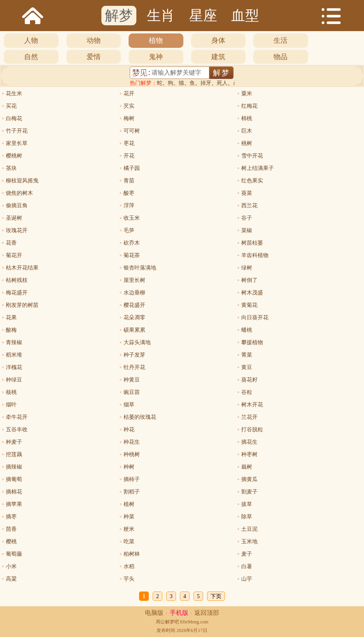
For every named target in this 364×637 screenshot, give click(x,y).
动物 (94, 40)
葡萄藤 (14, 554)
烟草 (129, 405)
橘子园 (132, 168)
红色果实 (252, 181)
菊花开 (14, 255)
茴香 (11, 529)
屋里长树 (134, 280)
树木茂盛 (252, 293)
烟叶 (11, 405)
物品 (280, 57)
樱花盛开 (134, 305)
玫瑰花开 (17, 230)
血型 (245, 16)
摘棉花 (14, 492)
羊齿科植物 (255, 255)
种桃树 (132, 454)
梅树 (129, 118)
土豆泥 (249, 529)
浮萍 (129, 206)
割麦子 (249, 492)
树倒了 (249, 280)
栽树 (247, 467)
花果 (11, 318)
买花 (11, 106)
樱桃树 (14, 156)
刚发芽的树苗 (22, 305)
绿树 (247, 268)
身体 (218, 40)
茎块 (11, 168)
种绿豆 (14, 380)
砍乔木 (132, 243)
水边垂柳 (134, 293)
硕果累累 (134, 330)
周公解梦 (165, 622)
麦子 (247, 554)
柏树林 (132, 554)
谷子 (247, 218)
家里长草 (17, 143)
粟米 (247, 94)
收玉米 (132, 218)
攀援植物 (252, 342)
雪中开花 (252, 156)
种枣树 (249, 454)
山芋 (247, 579)
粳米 (129, 529)
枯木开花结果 (22, 268)
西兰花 (249, 206)
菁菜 (247, 355)
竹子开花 (17, 131)
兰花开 (249, 417)
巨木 (247, 131)
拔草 (247, 504)
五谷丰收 (17, 430)
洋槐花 (14, 367)
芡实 (129, 106)
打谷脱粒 (252, 430)
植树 (129, 504)
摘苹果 (14, 504)
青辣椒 (14, 342)
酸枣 (129, 193)
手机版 (179, 613)
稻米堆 (14, 355)
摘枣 (11, 517)
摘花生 (249, 442)
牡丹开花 (134, 367)
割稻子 (132, 492)
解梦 (119, 16)
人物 (31, 40)
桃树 (247, 143)
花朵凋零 (134, 318)
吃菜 (129, 542)
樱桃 (11, 542)
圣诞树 (14, 218)
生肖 (161, 16)
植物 (156, 40)
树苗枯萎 (252, 243)
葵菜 (247, 193)
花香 (11, 243)
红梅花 (249, 106)
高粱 (11, 579)
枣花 (129, 143)
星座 (203, 16)
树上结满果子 (258, 168)
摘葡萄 (14, 479)
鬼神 (156, 57)
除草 (247, 517)
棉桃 (247, 118)
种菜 (129, 517)
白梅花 (14, 118)
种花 (129, 430)
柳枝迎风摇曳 (22, 181)
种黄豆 (132, 380)
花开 (129, 94)
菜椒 (247, 230)
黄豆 (247, 367)
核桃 (11, 392)
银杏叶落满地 (140, 268)
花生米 (14, 94)
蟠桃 (247, 330)
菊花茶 (132, 255)
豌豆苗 (132, 392)
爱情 (94, 57)
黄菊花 (249, 305)
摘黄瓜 (249, 479)
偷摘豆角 (17, 206)
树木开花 (252, 405)
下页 (216, 596)
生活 (280, 40)
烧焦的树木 (19, 193)
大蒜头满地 (137, 342)
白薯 (247, 566)
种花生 (132, 442)
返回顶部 (207, 613)
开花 (129, 156)
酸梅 (11, 330)
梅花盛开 (17, 293)
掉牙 (206, 83)
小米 (11, 566)
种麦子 (14, 442)
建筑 (218, 57)
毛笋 (129, 230)
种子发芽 (134, 355)
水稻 (129, 566)
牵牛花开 (17, 417)
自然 (31, 57)
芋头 (129, 579)
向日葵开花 (255, 318)
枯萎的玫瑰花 (140, 417)
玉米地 (249, 542)
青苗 (129, 181)
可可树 (132, 131)
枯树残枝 (17, 280)
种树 (129, 467)
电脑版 (154, 613)
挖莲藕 (14, 454)
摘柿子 (132, 479)
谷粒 (247, 392)
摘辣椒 (14, 467)
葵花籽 (249, 380)
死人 (222, 83)
